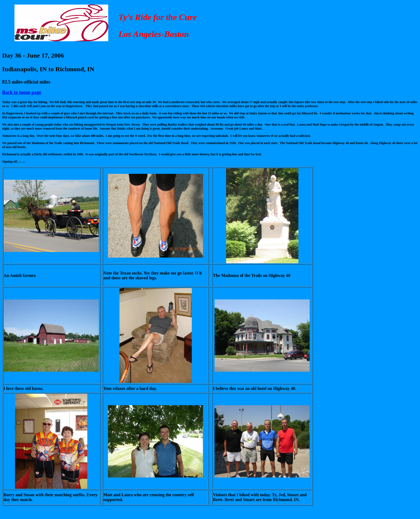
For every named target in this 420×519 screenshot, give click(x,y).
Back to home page (22, 92)
